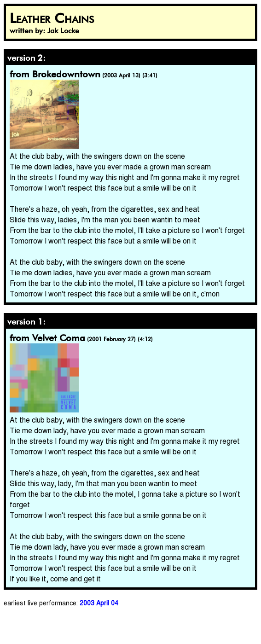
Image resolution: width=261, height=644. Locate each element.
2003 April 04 (99, 603)
